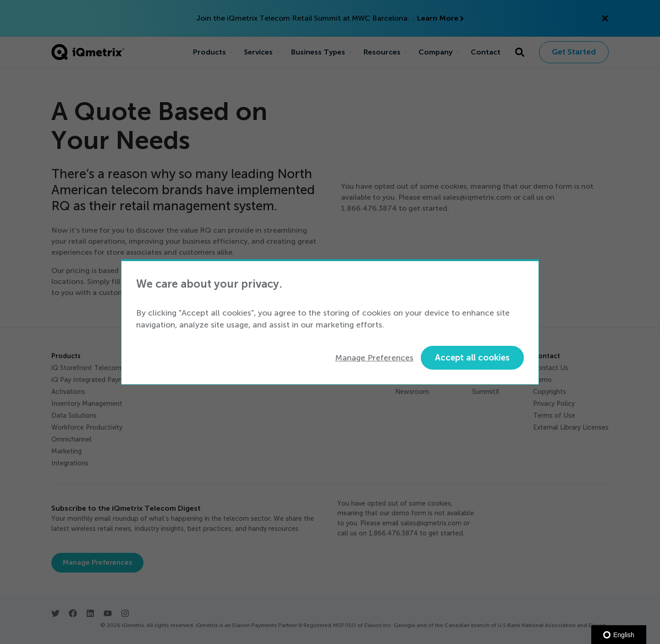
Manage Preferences (374, 358)
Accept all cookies (472, 357)
